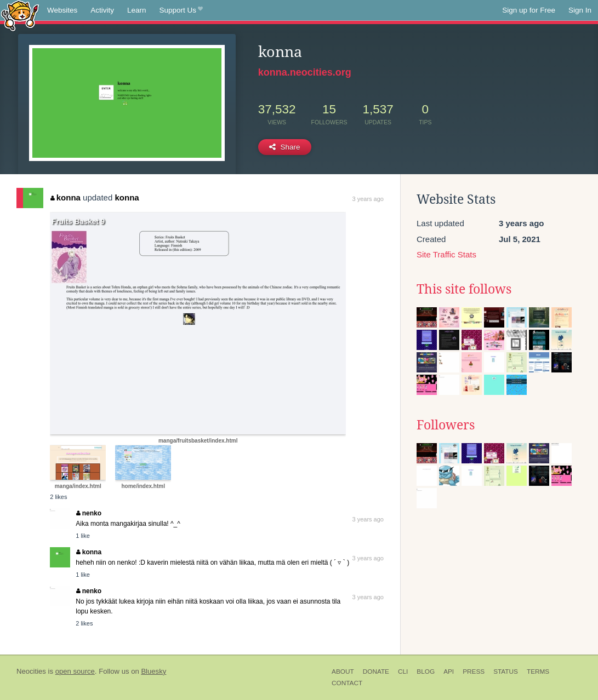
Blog (426, 672)
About (343, 672)
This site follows (464, 289)
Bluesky (153, 671)
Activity (102, 10)
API (449, 672)
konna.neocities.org (305, 72)
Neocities (31, 671)
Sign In (580, 10)
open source (75, 671)
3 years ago (368, 199)
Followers (446, 425)
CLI (403, 672)
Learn (137, 10)
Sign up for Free (529, 10)
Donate (376, 672)
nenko (89, 513)
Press (474, 672)
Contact (347, 683)
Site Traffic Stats (446, 254)
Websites (62, 10)
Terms (538, 672)
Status (506, 672)
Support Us (181, 10)
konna (66, 197)
